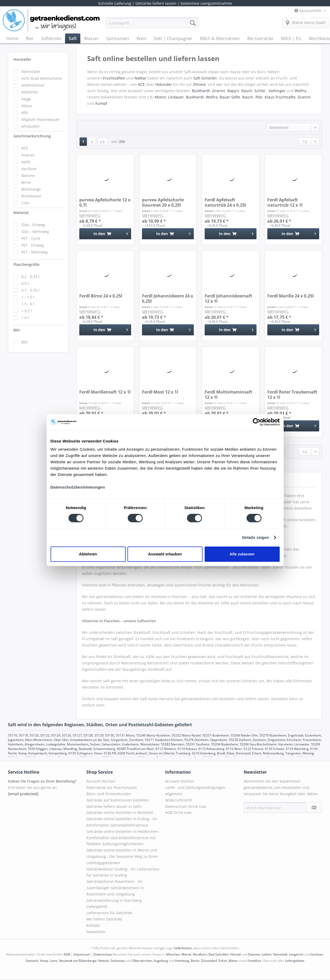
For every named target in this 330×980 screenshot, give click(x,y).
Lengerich (296, 954)
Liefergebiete (295, 961)
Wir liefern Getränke (104, 919)
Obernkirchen (142, 961)
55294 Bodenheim (225, 744)
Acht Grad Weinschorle (42, 78)
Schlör (260, 91)
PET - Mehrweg (35, 252)
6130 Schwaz (275, 749)
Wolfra (301, 91)
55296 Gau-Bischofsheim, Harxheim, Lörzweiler (275, 744)
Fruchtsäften (115, 78)
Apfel (26, 162)
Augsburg (161, 961)
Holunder (164, 84)
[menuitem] (152, 25)
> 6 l (25, 318)
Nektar (141, 78)
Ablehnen (88, 554)
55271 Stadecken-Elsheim (164, 740)
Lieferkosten (183, 948)
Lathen (267, 954)
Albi (25, 113)
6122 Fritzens (253, 749)
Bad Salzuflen (219, 954)
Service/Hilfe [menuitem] (308, 11)
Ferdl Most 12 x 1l (160, 392)
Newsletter (96, 932)
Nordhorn (200, 954)
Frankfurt (254, 961)
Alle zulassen (242, 554)
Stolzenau (118, 961)
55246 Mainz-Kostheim (153, 735)
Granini (219, 91)
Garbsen (317, 954)
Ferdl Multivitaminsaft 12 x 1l (228, 395)
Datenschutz (103, 954)
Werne (186, 954)
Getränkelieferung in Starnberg (114, 900)
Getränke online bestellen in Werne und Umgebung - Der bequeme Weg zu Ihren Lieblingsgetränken (122, 856)
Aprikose (29, 169)
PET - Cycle (31, 238)
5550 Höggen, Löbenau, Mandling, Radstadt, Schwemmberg (72, 749)
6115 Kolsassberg (211, 749)
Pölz (259, 97)
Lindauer (176, 97)
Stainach (32, 961)
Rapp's (233, 91)
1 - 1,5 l (28, 297)
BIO (17, 330)
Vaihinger (277, 91)
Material (21, 213)
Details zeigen (256, 537)
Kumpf (101, 103)
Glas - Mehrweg (35, 232)
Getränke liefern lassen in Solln (114, 806)
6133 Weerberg (297, 749)
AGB (67, 954)
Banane (28, 175)
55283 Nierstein (173, 744)
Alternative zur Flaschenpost (112, 787)
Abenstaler (31, 71)
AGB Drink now (178, 812)
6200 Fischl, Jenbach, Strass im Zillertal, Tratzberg (154, 753)
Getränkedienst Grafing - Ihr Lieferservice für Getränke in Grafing (123, 872)
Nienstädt (280, 954)
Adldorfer (30, 92)
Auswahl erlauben (165, 554)
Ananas (28, 155)
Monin (160, 97)
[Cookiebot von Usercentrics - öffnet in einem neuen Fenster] (257, 422)
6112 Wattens (166, 749)
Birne (26, 182)
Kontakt (93, 925)
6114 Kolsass (187, 749)
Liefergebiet (97, 906)
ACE (25, 148)
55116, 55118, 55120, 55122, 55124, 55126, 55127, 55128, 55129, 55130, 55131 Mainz (71, 735)
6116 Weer (234, 749)
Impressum (82, 954)
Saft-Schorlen (205, 78)
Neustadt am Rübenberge (78, 961)
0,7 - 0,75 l (30, 290)
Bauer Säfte (230, 97)
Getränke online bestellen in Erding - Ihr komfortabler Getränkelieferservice (122, 822)
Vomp (44, 961)
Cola (25, 203)
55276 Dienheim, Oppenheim (206, 740)
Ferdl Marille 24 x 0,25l (290, 296)
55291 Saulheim (198, 744)
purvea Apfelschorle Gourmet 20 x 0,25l (163, 202)
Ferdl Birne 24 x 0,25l (101, 296)
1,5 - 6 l (28, 304)
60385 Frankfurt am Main (136, 749)
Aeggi (26, 99)
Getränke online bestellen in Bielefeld (120, 812)
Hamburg (182, 961)
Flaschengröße (26, 264)
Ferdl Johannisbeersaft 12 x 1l (228, 299)
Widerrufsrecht (179, 800)
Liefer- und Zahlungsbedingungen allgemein (195, 791)
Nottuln (104, 961)
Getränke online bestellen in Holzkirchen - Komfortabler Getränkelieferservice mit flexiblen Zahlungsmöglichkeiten (124, 838)
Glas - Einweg (33, 225)
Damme (254, 954)
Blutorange (31, 189)
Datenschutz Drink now (186, 806)
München (173, 954)
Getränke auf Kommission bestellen (118, 800)
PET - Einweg (33, 245)
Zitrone (199, 84)
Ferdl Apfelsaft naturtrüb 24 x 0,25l (225, 202)
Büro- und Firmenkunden (109, 794)
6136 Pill (110, 753)
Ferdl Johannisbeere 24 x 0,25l (168, 299)
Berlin (195, 961)
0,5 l (25, 283)
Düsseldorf (209, 961)
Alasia (27, 106)
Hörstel (236, 954)
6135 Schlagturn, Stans (85, 753)
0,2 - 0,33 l (30, 277)
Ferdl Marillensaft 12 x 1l (105, 392)
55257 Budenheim (216, 735)
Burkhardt (201, 91)
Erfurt (223, 961)
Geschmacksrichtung (32, 136)
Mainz (233, 961)
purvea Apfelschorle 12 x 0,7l (105, 202)
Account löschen (101, 781)
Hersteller (22, 59)
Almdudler (31, 126)
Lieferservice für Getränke (109, 913)
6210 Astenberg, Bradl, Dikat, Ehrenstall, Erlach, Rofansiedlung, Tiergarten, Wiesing (253, 753)
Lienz (54, 961)
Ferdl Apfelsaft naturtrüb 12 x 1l (285, 202)
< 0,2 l (27, 311)
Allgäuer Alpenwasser (41, 119)
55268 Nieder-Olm (244, 735)
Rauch (247, 91)
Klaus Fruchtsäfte (280, 97)
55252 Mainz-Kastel (186, 735)
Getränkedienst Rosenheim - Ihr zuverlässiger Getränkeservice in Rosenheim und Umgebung (115, 888)
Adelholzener (33, 85)
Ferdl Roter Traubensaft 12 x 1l (292, 395)
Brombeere (31, 196)
